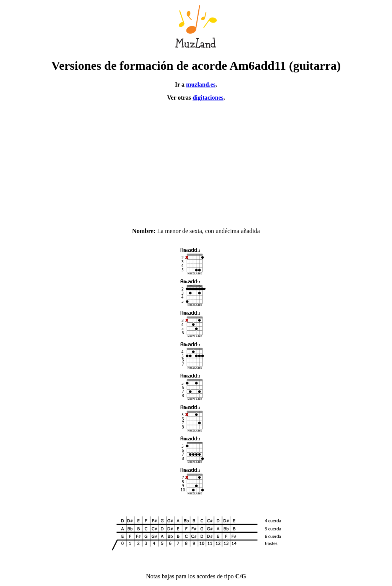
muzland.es (201, 85)
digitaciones (208, 98)
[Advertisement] (196, 161)
